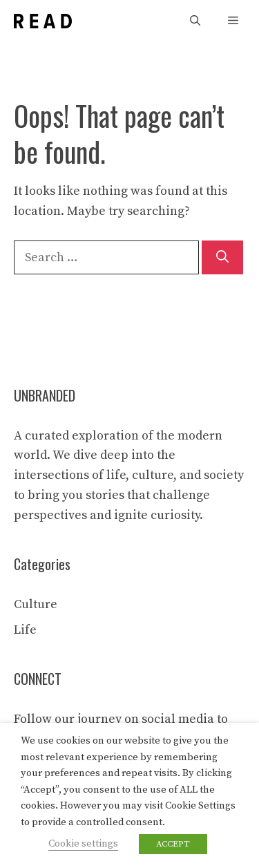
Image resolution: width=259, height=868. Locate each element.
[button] (195, 21)
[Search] (222, 257)
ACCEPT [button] (173, 844)
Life (25, 630)
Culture (36, 604)
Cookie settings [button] (83, 844)
